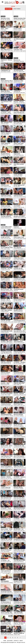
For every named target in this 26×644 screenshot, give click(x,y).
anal (15, 20)
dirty (12, 51)
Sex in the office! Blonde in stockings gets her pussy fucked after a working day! (19, 435)
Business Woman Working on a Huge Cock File (19, 487)
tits (2, 20)
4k (6, 520)
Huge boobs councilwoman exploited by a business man (18, 154)
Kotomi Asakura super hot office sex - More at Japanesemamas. (19, 300)
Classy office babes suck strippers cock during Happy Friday (19, 571)
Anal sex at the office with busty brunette (19, 498)
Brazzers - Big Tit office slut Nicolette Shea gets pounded (6, 300)
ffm (7, 197)
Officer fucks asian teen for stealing (19, 143)
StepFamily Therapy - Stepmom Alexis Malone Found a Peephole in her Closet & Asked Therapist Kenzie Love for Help (7, 196)
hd (3, 40)
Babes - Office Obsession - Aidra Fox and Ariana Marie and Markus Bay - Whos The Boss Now (7, 29)
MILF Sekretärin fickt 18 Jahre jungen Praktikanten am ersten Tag (7, 498)
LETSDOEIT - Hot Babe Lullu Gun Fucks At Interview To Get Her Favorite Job (19, 362)
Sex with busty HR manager (18, 70)
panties (8, 541)
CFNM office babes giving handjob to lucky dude (20, 258)
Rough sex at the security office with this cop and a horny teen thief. (6, 237)
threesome (20, 82)
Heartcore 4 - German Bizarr (6, 60)
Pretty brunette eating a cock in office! (19, 352)
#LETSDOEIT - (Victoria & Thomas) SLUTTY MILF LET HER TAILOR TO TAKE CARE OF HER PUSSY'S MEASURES (20, 206)
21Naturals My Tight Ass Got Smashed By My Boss (19, 446)
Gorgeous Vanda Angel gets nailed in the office (19, 581)
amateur (18, 61)
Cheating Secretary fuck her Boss (6, 404)
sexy (6, 405)
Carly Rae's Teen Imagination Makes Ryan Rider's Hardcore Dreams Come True (19, 50)
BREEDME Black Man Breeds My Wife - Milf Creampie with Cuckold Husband (7, 414)
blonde (17, 20)
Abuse (21, 641)
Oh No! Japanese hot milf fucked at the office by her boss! (19, 185)
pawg (9, 457)
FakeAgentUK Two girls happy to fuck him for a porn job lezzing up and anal (7, 70)
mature (17, 155)
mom (2, 186)
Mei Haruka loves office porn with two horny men (6, 435)
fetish (8, 635)
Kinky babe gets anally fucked (7, 331)
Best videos (9, 9)
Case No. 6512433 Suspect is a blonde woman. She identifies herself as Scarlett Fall (7, 321)
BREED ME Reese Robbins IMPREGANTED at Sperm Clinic (5, 91)
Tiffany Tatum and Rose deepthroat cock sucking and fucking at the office (7, 487)
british (5, 249)
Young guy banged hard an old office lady (19, 289)
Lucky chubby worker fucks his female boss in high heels (7, 227)
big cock (22, 207)
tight (9, 155)
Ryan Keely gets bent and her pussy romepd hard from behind (19, 112)
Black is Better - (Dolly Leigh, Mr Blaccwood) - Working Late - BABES (7, 529)
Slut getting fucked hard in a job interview (7, 623)
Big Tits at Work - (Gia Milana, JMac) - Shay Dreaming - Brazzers (7, 289)
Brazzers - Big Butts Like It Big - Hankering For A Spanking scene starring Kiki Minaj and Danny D (19, 394)
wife (4, 20)
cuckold (8, 20)
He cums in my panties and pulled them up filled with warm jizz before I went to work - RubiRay (7, 394)
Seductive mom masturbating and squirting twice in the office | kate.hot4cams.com (6, 185)
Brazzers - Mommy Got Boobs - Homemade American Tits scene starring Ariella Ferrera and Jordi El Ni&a (19, 102)
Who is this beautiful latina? (19, 456)
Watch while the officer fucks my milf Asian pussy (7, 81)
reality (11, 614)
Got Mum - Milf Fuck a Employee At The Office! (7, 341)
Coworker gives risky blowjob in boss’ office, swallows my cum (19, 279)
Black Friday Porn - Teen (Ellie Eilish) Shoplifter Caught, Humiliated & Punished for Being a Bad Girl (20, 404)
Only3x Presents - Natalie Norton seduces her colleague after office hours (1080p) (7, 175)
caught (5, 207)
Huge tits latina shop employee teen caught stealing (19, 383)
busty (15, 72)
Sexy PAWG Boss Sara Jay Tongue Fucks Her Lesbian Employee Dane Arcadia (7, 456)
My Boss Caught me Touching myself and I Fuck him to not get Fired (19, 633)
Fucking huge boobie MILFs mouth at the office (6, 352)
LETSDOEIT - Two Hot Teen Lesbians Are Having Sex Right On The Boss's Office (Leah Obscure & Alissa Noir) (19, 519)
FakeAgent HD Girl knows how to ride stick (18, 592)
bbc (11, 510)
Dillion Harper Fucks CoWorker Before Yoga (19, 237)
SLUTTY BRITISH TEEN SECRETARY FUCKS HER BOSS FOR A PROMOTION (7, 248)
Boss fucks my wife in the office (19, 123)
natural (7, 124)
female (2, 228)
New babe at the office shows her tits (19, 331)
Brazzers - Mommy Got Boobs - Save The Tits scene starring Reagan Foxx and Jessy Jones (7, 477)
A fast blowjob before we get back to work (19, 321)
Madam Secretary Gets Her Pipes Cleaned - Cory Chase (20, 18)
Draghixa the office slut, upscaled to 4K (6, 519)
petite (10, 238)
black (4, 291)
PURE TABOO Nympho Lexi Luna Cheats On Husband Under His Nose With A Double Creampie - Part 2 (7, 310)
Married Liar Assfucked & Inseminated (17, 60)
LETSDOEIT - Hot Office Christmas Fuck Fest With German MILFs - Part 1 (7, 560)
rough (21, 51)
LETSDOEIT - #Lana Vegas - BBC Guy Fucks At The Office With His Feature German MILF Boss (6, 508)
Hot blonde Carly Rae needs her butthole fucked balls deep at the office (6, 592)
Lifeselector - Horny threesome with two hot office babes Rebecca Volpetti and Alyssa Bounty (19, 133)
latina (15, 384)
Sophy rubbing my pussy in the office (6, 143)
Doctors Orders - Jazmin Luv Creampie (19, 29)
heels (24, 103)
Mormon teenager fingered (18, 414)
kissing (22, 270)
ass (2, 40)
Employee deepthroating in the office (19, 227)
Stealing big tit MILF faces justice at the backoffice (6, 258)
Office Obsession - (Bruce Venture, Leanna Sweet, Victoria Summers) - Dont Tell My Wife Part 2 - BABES (20, 341)
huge (2, 353)
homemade (8, 228)
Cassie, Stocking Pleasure (18, 175)
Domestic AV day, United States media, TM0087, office (19, 268)
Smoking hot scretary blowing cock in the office (19, 540)
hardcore (16, 30)
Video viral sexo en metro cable (19, 467)
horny (5, 238)
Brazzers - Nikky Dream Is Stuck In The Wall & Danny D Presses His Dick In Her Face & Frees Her (7, 383)
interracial (3, 113)
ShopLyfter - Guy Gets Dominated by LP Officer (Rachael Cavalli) (7, 268)
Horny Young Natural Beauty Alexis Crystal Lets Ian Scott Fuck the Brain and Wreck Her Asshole (7, 467)
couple (9, 395)
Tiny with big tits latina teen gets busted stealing (19, 560)
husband (5, 364)
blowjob (5, 72)
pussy (2, 82)
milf (17, 72)
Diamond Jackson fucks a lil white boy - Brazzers (6, 373)
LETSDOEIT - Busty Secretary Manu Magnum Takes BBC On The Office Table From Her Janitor (6, 112)
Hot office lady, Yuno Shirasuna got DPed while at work (6, 164)
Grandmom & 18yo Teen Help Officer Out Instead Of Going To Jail (19, 81)
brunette (8, 72)
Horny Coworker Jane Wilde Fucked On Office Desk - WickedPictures (7, 613)
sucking (24, 197)
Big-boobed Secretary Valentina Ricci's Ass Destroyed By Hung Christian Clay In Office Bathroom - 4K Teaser (20, 508)
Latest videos (17, 9)
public (8, 134)
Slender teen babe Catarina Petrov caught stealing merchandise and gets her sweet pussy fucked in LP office (7, 206)
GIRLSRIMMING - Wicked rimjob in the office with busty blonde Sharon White (6, 581)
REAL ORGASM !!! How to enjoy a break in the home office (7, 123)
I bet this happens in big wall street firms (6, 133)
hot (14, 93)
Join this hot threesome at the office (18, 91)
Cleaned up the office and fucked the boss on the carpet (6, 425)
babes (5, 30)
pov (7, 447)
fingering (3, 51)
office (20, 20)
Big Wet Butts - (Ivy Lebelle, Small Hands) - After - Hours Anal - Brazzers (20, 529)
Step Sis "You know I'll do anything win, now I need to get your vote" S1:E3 (19, 623)
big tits (23, 20)
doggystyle (5, 322)
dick (5, 374)
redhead (20, 72)
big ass (21, 113)
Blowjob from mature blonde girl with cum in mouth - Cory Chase (20, 216)
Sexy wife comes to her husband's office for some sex (6, 362)
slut (6, 20)
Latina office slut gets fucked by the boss (19, 550)
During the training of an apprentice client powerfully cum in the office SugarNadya (19, 373)
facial (8, 40)
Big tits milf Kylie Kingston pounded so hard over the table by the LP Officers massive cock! (19, 425)
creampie (20, 30)
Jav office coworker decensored (19, 39)
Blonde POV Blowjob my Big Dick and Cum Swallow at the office (6, 550)
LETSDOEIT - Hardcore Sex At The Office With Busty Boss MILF (20, 477)
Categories (10, 641)
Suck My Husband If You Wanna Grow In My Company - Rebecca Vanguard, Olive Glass (7, 216)
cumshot (5, 186)
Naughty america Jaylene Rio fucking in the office (7, 279)
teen (11, 40)
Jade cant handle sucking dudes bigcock (18, 613)
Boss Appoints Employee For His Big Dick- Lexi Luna (19, 248)
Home (5, 641)
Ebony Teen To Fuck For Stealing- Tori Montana (6, 633)
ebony (11, 291)
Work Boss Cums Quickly (5, 18)
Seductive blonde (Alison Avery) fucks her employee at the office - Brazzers (19, 196)
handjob (21, 259)
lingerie (17, 145)
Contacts (16, 641)
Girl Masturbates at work (6, 602)
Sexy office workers (19, 164)
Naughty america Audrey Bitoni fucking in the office (19, 310)
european (19, 510)
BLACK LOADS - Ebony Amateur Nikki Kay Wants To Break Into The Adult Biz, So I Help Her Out (7, 446)
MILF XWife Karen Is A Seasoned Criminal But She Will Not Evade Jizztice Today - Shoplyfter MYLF (7, 50)
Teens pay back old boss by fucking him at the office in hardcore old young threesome (7, 571)
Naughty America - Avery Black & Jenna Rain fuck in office (6, 154)
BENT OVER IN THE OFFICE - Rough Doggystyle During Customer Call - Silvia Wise (6, 39)
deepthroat (20, 322)
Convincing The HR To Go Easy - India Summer (19, 602)
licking (20, 197)
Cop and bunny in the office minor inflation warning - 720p (6, 102)
